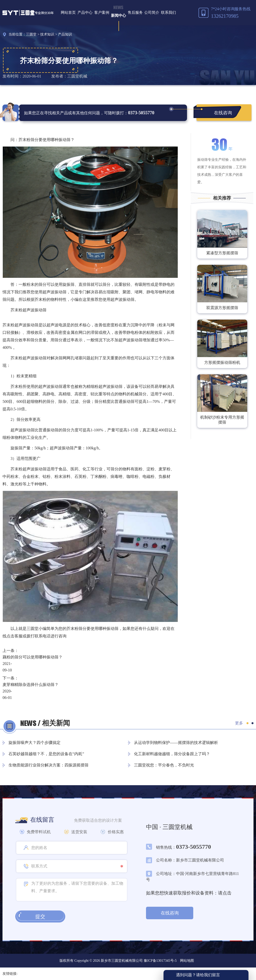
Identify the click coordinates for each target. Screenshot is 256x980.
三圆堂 (31, 34)
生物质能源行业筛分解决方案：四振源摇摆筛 (48, 765)
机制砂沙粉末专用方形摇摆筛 (222, 420)
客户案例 (102, 13)
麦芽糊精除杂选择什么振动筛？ (30, 685)
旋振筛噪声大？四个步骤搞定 (34, 743)
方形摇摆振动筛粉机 (222, 362)
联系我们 (168, 13)
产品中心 (85, 13)
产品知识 (65, 34)
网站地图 (187, 961)
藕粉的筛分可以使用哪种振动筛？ (32, 657)
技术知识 (47, 34)
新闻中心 (118, 16)
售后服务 (135, 13)
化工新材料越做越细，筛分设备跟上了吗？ (172, 754)
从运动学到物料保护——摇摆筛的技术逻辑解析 (176, 743)
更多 (239, 723)
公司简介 (152, 13)
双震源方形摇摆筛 (222, 308)
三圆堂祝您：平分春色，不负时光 (164, 765)
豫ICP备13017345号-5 (160, 961)
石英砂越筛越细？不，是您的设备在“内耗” (46, 754)
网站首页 (68, 13)
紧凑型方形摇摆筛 (222, 253)
